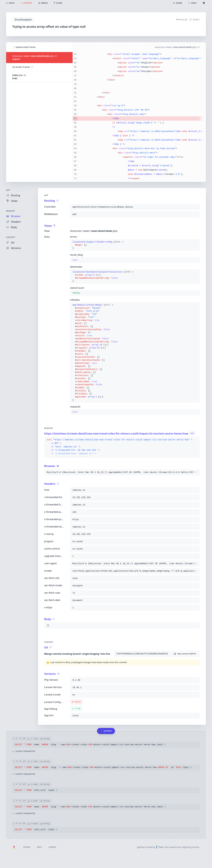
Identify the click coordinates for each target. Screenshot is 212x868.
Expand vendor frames (24, 47)
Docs (39, 847)
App (8, 190)
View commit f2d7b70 (185, 654)
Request (11, 211)
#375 (109, 305)
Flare (160, 847)
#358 (130, 272)
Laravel (53, 847)
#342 (119, 242)
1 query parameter (24, 751)
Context (11, 237)
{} (98, 245)
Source (27, 847)
